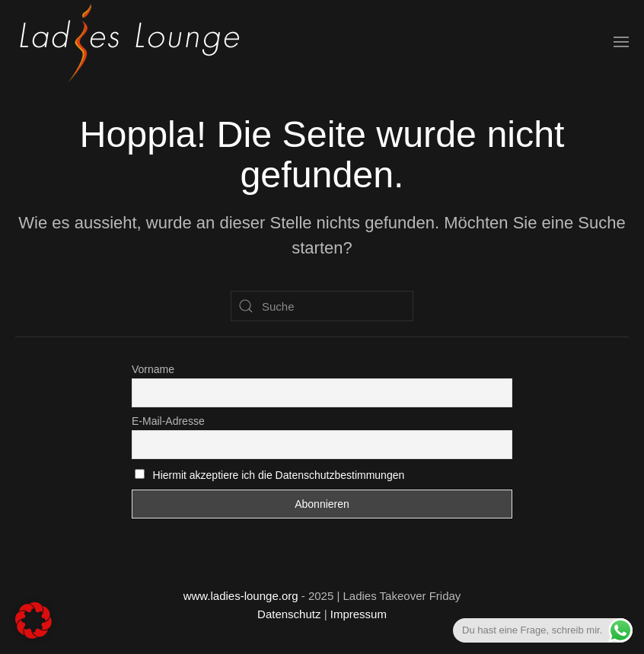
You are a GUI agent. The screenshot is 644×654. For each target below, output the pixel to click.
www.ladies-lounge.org (241, 596)
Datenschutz (289, 614)
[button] (621, 42)
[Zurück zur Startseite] (129, 42)
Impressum (359, 614)
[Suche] (322, 306)
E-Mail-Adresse (168, 421)
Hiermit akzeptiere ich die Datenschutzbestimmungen (279, 475)
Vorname (153, 369)
